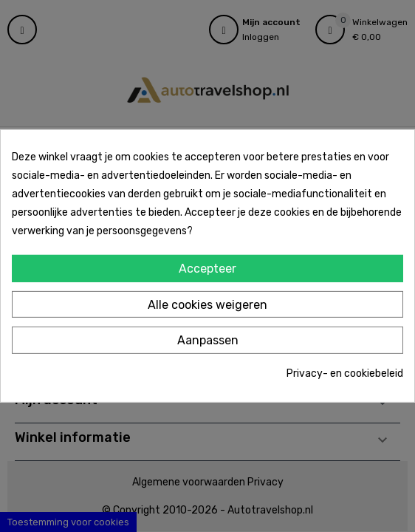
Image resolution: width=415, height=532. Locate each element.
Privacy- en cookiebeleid (345, 374)
